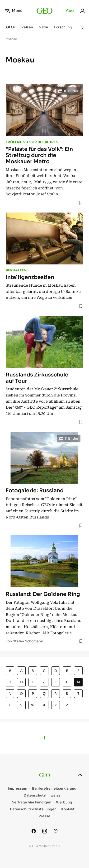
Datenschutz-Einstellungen (33, 809)
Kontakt (68, 809)
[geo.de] (44, 11)
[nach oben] (80, 775)
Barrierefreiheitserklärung (54, 789)
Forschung (63, 27)
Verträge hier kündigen (32, 802)
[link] (82, 11)
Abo (70, 11)
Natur (44, 27)
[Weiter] (82, 28)
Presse (44, 816)
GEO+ (11, 27)
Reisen (27, 27)
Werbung (64, 802)
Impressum (18, 789)
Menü (14, 11)
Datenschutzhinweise (42, 795)
